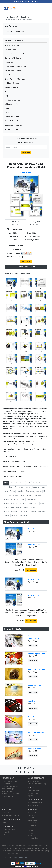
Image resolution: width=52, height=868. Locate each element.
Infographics (6, 832)
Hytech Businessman (36, 733)
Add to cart (31, 570)
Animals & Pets (10, 50)
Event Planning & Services (15, 79)
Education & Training (13, 71)
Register (26, 1)
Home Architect (34, 529)
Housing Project (38, 483)
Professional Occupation (37, 512)
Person (22, 483)
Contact (30, 833)
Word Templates (33, 781)
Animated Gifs (33, 793)
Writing (6, 507)
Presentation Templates (20, 17)
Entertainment (11, 75)
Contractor (22, 503)
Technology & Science (13, 125)
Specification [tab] (27, 274)
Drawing (7, 516)
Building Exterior (25, 495)
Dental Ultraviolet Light (37, 717)
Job (10, 495)
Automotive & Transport (14, 54)
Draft (37, 503)
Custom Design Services (10, 794)
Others (8, 113)
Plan (6, 495)
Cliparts (30, 796)
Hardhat (28, 487)
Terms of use (32, 820)
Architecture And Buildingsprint (14, 499)
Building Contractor (10, 512)
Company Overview (34, 813)
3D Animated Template (10, 786)
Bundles (4, 823)
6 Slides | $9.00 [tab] (15, 223)
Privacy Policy (33, 823)
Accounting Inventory (36, 654)
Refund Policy (32, 825)
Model (29, 483)
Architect (39, 491)
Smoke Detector (34, 685)
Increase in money (35, 749)
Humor (8, 92)
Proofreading (37, 495)
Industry (44, 487)
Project (12, 491)
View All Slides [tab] (11, 274)
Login (16, 1)
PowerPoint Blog (7, 796)
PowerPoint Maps (8, 789)
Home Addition (31, 499)
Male (12, 507)
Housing (31, 503)
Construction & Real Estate (15, 66)
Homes (16, 495)
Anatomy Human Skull (36, 669)
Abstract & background (14, 45)
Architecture (19, 487)
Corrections (20, 491)
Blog (3, 835)
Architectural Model (11, 503)
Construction (23, 512)
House (33, 507)
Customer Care (33, 838)
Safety (11, 487)
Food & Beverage (11, 87)
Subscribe (26, 152)
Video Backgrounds (34, 791)
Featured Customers (9, 813)
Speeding (31, 701)
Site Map (31, 830)
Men (6, 487)
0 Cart (35, 1)
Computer (9, 62)
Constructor (23, 516)
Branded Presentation (9, 830)
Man (45, 491)
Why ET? (31, 818)
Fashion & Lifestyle (12, 83)
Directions (31, 836)
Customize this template (26, 267)
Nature (8, 108)
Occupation (30, 491)
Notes (6, 491)
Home (6, 17)
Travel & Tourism (11, 129)
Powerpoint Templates (36, 803)
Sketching (19, 507)
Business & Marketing (13, 58)
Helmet (27, 507)
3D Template (6, 784)
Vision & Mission (34, 815)
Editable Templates (21, 857)
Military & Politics (12, 104)
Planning (14, 516)
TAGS (6, 483)
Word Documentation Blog (37, 784)
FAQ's (30, 828)
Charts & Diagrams (8, 791)
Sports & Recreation (13, 121)
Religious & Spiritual (12, 117)
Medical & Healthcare (13, 100)
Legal (7, 96)
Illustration (36, 487)
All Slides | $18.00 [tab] (37, 223)
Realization (15, 483)
